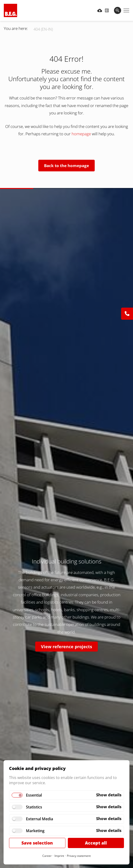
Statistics (34, 807)
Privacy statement (79, 856)
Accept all (96, 843)
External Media (39, 819)
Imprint (59, 856)
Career (47, 856)
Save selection (37, 843)
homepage (82, 134)
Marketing (35, 831)
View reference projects (66, 647)
